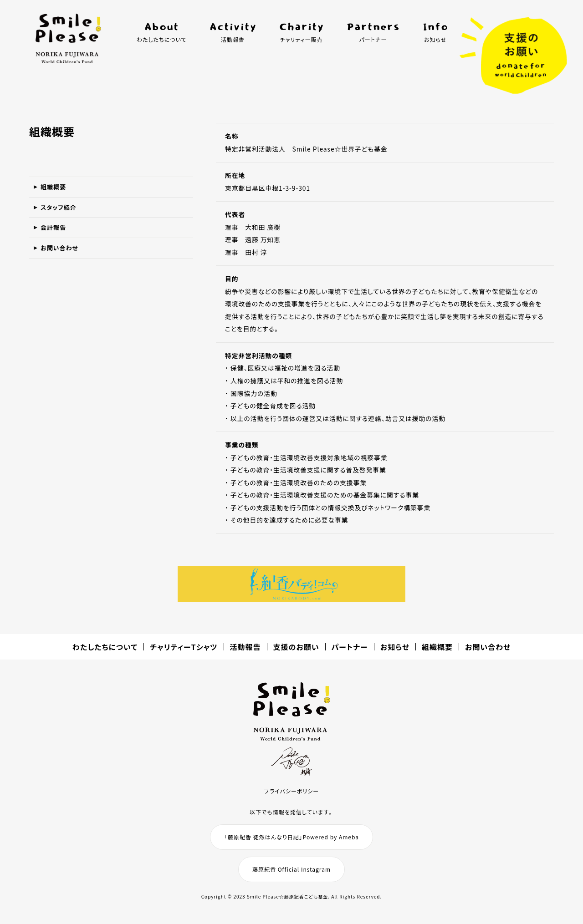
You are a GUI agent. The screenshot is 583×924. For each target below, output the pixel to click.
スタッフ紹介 (62, 213)
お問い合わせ (63, 261)
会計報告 (56, 237)
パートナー (350, 647)
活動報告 (245, 647)
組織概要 (56, 189)
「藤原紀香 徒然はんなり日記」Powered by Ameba (291, 837)
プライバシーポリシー (291, 791)
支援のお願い (296, 647)
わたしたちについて (105, 647)
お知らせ (395, 647)
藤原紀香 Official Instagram (291, 869)
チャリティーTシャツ (184, 647)
